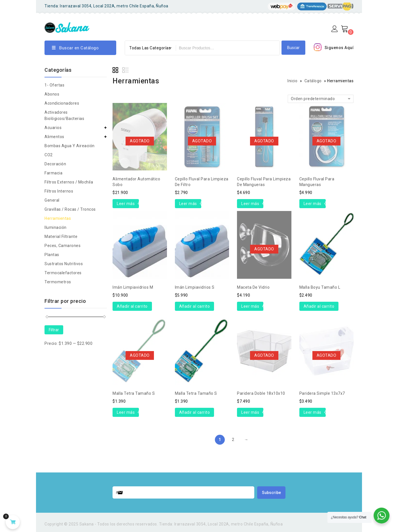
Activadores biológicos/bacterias (64, 115)
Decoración (55, 164)
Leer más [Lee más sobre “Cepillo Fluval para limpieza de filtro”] (188, 204)
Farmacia (53, 173)
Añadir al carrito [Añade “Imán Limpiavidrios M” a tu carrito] (132, 306)
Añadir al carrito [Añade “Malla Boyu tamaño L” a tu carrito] (319, 306)
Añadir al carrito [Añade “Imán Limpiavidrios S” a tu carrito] (195, 306)
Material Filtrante (61, 237)
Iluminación (56, 227)
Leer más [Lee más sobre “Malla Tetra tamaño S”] (126, 412)
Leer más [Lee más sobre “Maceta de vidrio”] (250, 306)
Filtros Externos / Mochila (69, 182)
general (52, 200)
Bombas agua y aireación (70, 146)
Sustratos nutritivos (64, 264)
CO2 (49, 155)
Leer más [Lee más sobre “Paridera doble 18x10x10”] (250, 412)
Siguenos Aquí (339, 48)
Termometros (58, 282)
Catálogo (313, 81)
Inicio (292, 81)
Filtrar (54, 330)
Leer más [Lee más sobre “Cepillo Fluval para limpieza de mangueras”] (250, 204)
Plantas (52, 255)
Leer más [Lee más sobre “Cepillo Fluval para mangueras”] (313, 204)
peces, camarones (63, 246)
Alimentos (54, 137)
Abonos (52, 94)
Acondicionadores (62, 103)
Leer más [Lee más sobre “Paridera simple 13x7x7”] (313, 412)
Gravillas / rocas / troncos (70, 209)
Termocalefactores (63, 273)
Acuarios (53, 128)
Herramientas (58, 218)
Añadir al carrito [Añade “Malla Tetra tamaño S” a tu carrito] (195, 412)
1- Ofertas (54, 85)
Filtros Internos (59, 191)
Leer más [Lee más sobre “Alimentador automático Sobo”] (126, 204)
